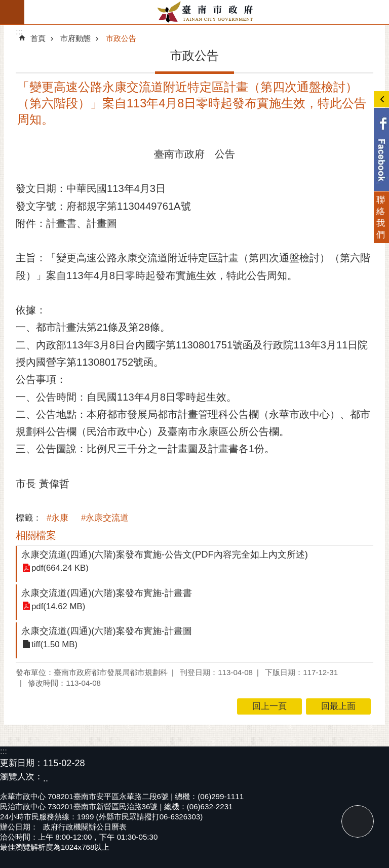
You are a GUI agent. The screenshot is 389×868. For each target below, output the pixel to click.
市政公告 (121, 38)
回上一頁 (269, 706)
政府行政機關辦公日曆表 (85, 827)
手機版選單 (12, 12)
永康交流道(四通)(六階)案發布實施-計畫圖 (107, 631)
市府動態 (75, 38)
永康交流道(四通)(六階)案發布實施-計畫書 (107, 593)
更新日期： (22, 763)
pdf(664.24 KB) (60, 568)
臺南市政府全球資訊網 (207, 12)
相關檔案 (36, 535)
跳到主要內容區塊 (5, 5)
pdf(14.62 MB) (58, 606)
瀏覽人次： (22, 777)
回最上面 (358, 821)
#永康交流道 (105, 518)
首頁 (38, 38)
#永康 (57, 518)
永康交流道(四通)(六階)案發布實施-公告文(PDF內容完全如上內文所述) (165, 554)
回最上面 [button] (338, 706)
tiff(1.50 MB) (54, 645)
